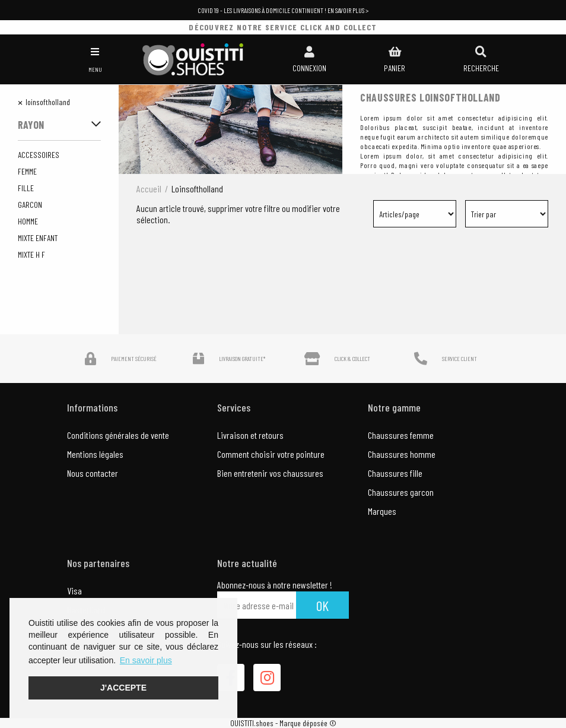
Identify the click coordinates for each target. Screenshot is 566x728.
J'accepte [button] (123, 688)
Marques (382, 511)
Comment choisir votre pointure (271, 454)
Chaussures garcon (401, 492)
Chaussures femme (401, 435)
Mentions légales (95, 454)
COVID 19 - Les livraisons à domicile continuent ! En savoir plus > (283, 10)
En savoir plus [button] (146, 660)
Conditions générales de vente (118, 435)
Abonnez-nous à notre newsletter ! (275, 585)
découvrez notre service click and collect (283, 27)
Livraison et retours (250, 435)
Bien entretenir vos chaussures (270, 473)
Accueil (149, 189)
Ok (322, 605)
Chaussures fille (395, 473)
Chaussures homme (402, 454)
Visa (74, 591)
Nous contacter (93, 473)
